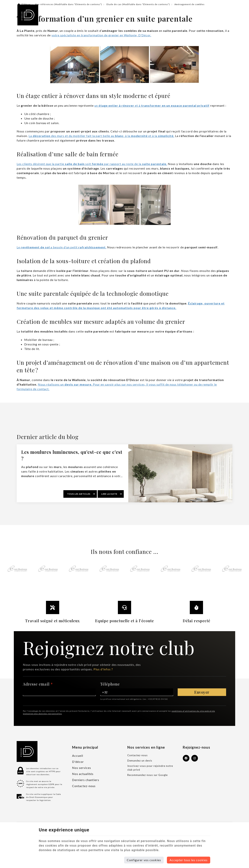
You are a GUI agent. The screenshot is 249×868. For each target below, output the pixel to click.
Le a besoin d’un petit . (61, 247)
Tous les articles (79, 494)
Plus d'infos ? (103, 669)
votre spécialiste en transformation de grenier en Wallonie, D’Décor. (101, 35)
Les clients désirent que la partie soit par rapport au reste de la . (92, 164)
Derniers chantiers (86, 780)
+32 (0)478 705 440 (88, 15)
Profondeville (55, 15)
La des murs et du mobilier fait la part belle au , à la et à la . (101, 136)
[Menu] (226, 15)
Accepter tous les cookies (189, 860)
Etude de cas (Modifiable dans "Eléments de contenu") (138, 4)
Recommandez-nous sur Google (147, 775)
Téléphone (110, 684)
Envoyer (202, 692)
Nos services (82, 768)
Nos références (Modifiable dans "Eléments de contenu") (69, 4)
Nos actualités (83, 774)
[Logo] (28, 15)
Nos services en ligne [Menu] (146, 747)
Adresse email (38, 684)
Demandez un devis (140, 761)
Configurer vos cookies (144, 860)
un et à (152, 105)
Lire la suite (110, 494)
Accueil (78, 756)
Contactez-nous (84, 786)
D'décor (24, 4)
